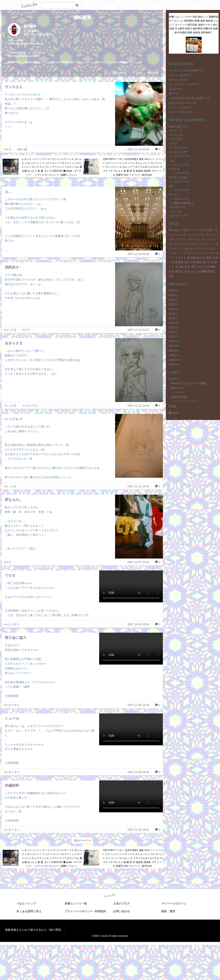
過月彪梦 (30, 26)
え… (8, 192)
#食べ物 (22, 149)
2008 (172, 360)
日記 (172, 89)
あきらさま (14, 343)
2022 (172, 304)
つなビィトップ (26, 903)
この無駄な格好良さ (181, 203)
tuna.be (110, 895)
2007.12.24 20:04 (138, 149)
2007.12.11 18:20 (138, 486)
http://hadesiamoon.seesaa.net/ (26, 44)
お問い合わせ (121, 911)
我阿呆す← (14, 267)
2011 (172, 346)
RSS (174, 413)
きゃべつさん (177, 112)
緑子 (172, 186)
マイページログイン (174, 903)
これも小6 (175, 212)
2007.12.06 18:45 (138, 772)
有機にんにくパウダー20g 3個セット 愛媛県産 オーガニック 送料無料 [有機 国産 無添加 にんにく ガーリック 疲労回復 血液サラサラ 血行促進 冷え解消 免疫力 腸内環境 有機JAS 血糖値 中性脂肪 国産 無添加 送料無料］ (194, 25)
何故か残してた (179, 126)
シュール (12, 718)
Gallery (120, 73)
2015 (172, 327)
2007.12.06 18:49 (138, 705)
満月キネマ (177, 388)
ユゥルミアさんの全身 (183, 70)
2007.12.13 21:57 (138, 330)
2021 (172, 309)
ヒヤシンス (176, 107)
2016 (172, 323)
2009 (172, 355)
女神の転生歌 (179, 397)
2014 (172, 332)
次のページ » (82, 840)
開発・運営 (168, 911)
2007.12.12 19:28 (138, 406)
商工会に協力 (16, 638)
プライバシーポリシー (79, 911)
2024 (172, 295)
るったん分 (176, 135)
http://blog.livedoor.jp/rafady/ (24, 56)
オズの (173, 143)
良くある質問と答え (29, 911)
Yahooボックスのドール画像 (188, 383)
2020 (172, 314)
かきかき (174, 169)
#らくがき (11, 330)
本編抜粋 (12, 785)
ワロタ (10, 575)
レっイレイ (14, 419)
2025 (172, 291)
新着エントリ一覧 (76, 903)
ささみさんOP (178, 152)
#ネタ (8, 149)
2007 (172, 364)
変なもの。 (14, 500)
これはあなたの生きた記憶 (186, 98)
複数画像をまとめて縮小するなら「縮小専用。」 (36, 930)
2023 (172, 300)
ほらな (173, 194)
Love (137, 73)
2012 (172, 341)
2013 (172, 337)
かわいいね (176, 75)
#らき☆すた (30, 406)
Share (152, 73)
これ (172, 161)
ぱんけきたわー (179, 103)
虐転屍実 (82, 17)
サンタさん (14, 87)
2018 (172, 318)
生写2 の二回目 (178, 177)
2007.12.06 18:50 (138, 624)
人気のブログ (121, 903)
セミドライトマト (180, 84)
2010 (172, 351)
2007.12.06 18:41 (138, 830)
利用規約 (101, 911)
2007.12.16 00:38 (138, 254)
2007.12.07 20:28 (138, 562)
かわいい (174, 80)
